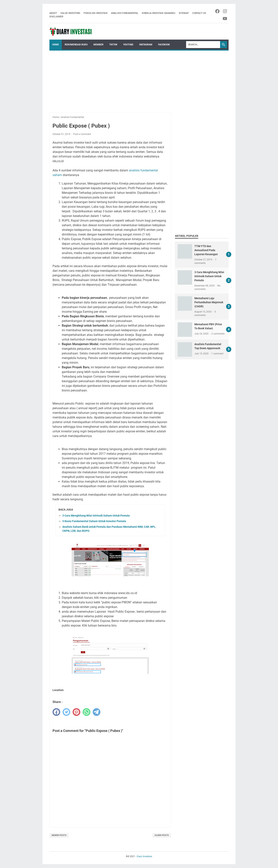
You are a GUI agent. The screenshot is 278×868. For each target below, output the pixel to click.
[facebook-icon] (218, 11)
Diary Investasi (145, 856)
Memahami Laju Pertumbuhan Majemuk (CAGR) (209, 302)
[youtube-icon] (225, 19)
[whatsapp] (86, 712)
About (53, 13)
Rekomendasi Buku (76, 45)
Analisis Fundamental (125, 13)
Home (56, 45)
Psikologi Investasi (96, 13)
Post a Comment (82, 134)
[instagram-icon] (225, 11)
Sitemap (184, 13)
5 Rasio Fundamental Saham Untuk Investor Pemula (94, 521)
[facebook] (56, 712)
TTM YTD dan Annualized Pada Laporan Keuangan (206, 250)
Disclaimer (56, 17)
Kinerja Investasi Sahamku (159, 13)
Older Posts (162, 835)
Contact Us (199, 13)
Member (98, 45)
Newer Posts (59, 835)
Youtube (128, 45)
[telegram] (97, 712)
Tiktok (113, 45)
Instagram (146, 45)
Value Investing (70, 13)
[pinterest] (76, 712)
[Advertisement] (139, 80)
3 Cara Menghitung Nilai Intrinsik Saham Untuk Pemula (96, 516)
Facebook (164, 45)
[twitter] (66, 712)
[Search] (203, 45)
